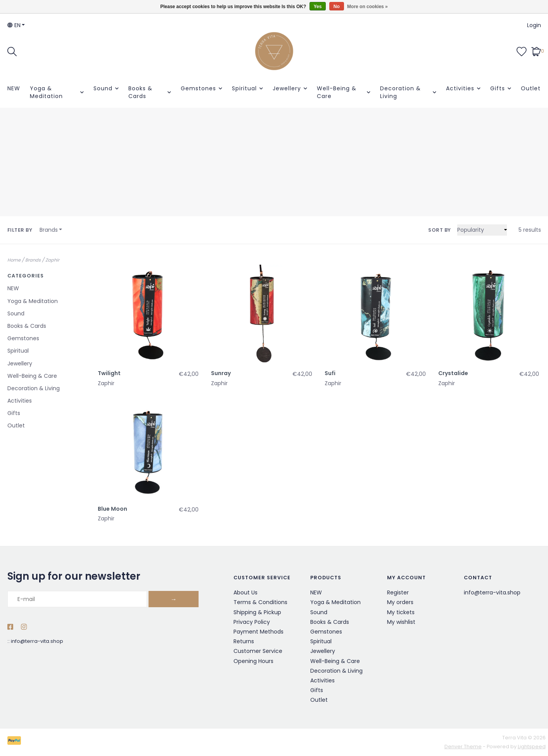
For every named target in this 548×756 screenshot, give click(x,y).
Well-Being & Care (337, 92)
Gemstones (198, 88)
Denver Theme (463, 747)
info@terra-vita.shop (37, 641)
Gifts (498, 88)
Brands (33, 260)
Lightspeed (532, 747)
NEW (14, 88)
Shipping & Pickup (257, 612)
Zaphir (52, 260)
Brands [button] (49, 230)
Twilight (109, 373)
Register (398, 592)
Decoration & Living (400, 92)
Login (534, 25)
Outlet (531, 88)
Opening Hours (253, 661)
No (337, 7)
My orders (400, 602)
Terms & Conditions (260, 602)
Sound (103, 88)
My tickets (401, 612)
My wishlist (401, 622)
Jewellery (287, 88)
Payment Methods (258, 632)
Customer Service (258, 651)
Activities (460, 88)
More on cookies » (367, 7)
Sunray (221, 373)
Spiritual (244, 88)
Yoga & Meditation (46, 92)
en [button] (14, 25)
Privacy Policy (252, 622)
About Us (245, 592)
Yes (318, 7)
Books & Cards (140, 92)
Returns (244, 641)
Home (14, 260)
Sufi (330, 373)
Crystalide (453, 373)
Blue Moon (112, 509)
